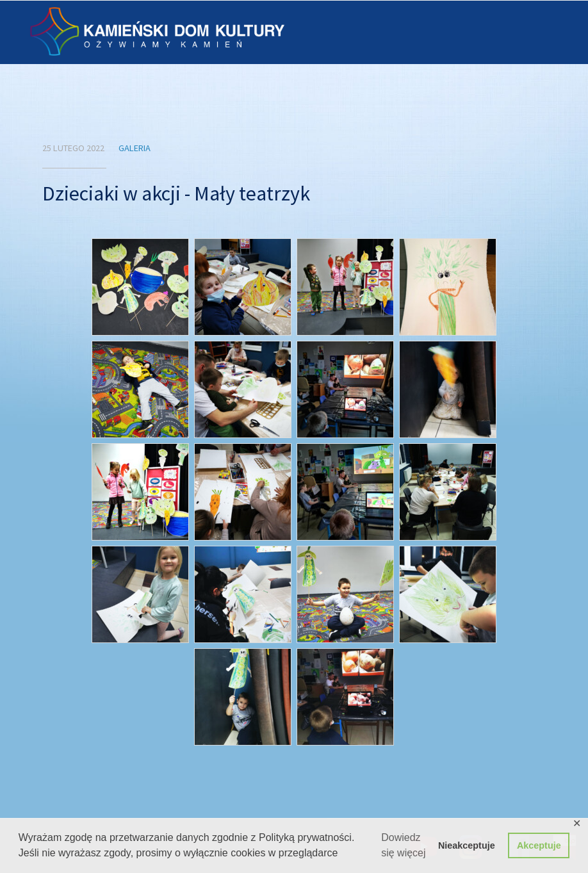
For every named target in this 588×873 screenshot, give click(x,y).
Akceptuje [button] (539, 845)
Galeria (135, 148)
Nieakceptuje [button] (467, 845)
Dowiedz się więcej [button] (403, 845)
